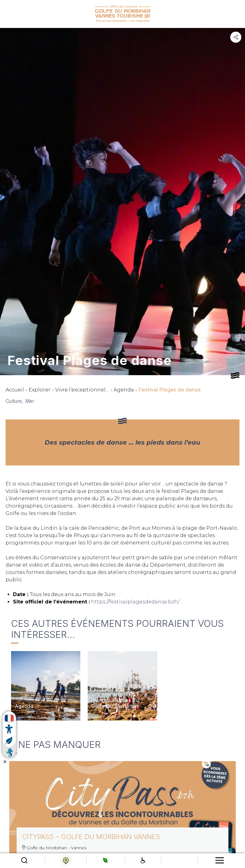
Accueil (15, 390)
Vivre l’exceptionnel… (82, 390)
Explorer (40, 390)
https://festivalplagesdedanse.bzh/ (135, 602)
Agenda (124, 390)
